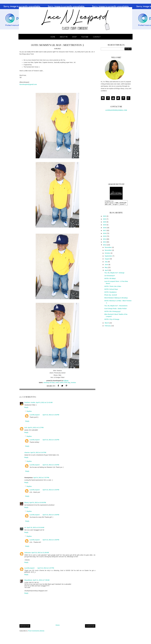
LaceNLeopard (34, 415)
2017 (105, 231)
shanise (27, 452)
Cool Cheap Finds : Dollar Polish (115, 309)
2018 (105, 229)
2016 (105, 234)
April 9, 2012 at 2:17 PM (36, 428)
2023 (105, 217)
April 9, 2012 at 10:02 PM (38, 503)
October (107, 254)
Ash (26, 428)
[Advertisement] (116, 146)
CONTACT (97, 37)
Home (53, 37)
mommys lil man (49, 383)
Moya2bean (28, 580)
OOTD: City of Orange (112, 320)
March (107, 324)
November (108, 251)
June (106, 265)
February (108, 327)
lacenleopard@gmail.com (28, 84)
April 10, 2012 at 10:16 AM (35, 527)
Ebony (27, 503)
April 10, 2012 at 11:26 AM (40, 553)
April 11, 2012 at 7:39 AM (41, 580)
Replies (29, 411)
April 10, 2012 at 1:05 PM (51, 515)
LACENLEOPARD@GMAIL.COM (116, 110)
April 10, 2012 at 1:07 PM (46, 568)
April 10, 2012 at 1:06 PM (51, 540)
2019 (105, 226)
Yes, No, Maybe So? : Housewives (116, 307)
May (106, 268)
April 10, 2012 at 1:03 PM (51, 465)
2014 (105, 240)
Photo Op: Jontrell (111, 296)
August (107, 260)
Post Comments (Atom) (36, 631)
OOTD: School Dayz (111, 290)
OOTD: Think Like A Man (113, 287)
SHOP (74, 37)
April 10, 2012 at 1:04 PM (51, 490)
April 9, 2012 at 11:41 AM (44, 402)
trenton (73, 383)
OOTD (57, 383)
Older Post (90, 626)
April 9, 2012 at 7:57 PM (41, 478)
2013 (105, 243)
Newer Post (25, 626)
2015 (105, 237)
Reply (26, 407)
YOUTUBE (85, 37)
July (106, 263)
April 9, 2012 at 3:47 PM (38, 452)
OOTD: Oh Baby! (110, 279)
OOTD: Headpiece (110, 293)
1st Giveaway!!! (110, 277)
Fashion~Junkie (30, 402)
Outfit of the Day (65, 383)
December (108, 248)
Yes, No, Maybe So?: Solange (114, 274)
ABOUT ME (64, 37)
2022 (105, 220)
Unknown (28, 553)
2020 (105, 223)
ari (25, 527)
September (108, 257)
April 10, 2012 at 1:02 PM (51, 415)
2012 (105, 246)
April (106, 271)
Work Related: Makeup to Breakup (116, 299)
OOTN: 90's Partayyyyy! (112, 312)
